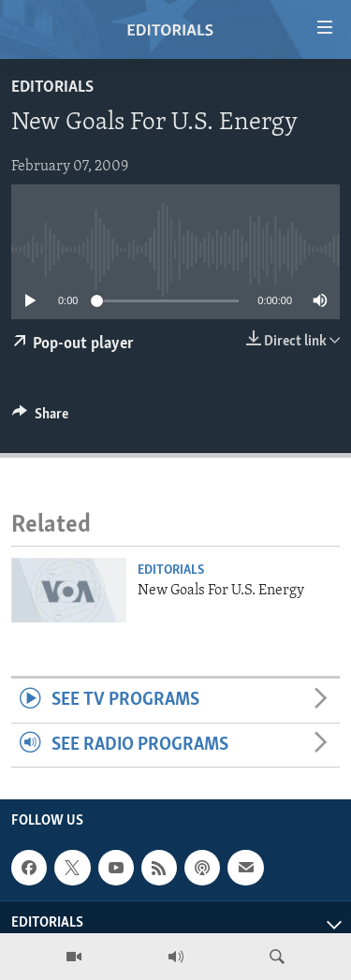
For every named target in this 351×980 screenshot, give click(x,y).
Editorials (52, 88)
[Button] (40, 418)
